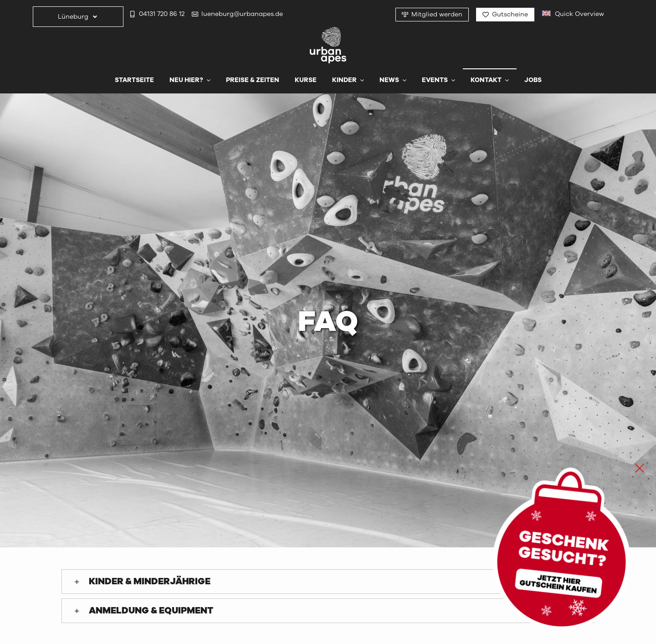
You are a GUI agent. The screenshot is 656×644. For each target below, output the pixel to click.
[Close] (640, 468)
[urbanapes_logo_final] (328, 31)
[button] (328, 582)
